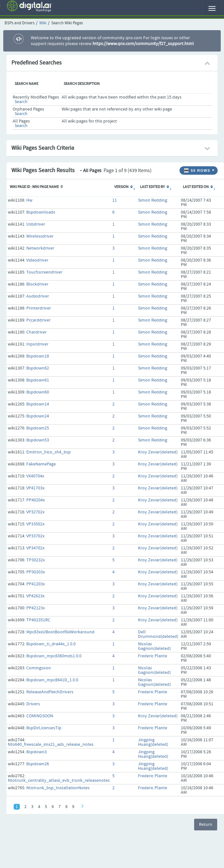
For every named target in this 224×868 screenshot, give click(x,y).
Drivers (33, 704)
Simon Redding (153, 200)
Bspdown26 (38, 764)
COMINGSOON (40, 716)
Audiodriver (38, 296)
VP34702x (35, 548)
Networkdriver (40, 248)
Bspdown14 (38, 404)
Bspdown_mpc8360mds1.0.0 (54, 656)
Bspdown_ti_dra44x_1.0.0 (51, 644)
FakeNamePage (41, 464)
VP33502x (35, 524)
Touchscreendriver (44, 272)
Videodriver (37, 260)
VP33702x (35, 536)
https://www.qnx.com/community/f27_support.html (143, 44)
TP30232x (36, 560)
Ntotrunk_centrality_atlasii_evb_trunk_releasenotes (59, 780)
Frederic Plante (153, 656)
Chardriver (37, 332)
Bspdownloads (41, 212)
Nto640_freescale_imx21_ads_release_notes (51, 745)
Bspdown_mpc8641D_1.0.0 (52, 680)
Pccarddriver (38, 320)
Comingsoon (39, 668)
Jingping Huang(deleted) (153, 742)
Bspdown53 (38, 440)
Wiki (43, 23)
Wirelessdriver (40, 236)
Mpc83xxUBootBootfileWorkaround (60, 632)
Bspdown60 (38, 392)
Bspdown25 (38, 428)
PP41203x (36, 584)
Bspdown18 (38, 356)
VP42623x (35, 596)
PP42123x (36, 608)
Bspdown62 (38, 368)
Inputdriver (37, 344)
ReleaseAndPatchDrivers (50, 692)
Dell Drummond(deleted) (158, 634)
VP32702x (35, 512)
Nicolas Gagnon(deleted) (154, 646)
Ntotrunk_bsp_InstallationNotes (58, 788)
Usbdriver (36, 224)
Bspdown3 (37, 752)
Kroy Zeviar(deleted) (158, 452)
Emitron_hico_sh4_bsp (49, 452)
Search (21, 102)
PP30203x (36, 572)
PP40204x (36, 500)
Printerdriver (39, 308)
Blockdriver (37, 284)
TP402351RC (38, 620)
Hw (29, 200)
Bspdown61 (38, 380)
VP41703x (35, 488)
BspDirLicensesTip (44, 728)
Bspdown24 (38, 416)
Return (206, 825)
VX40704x (35, 476)
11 (115, 200)
